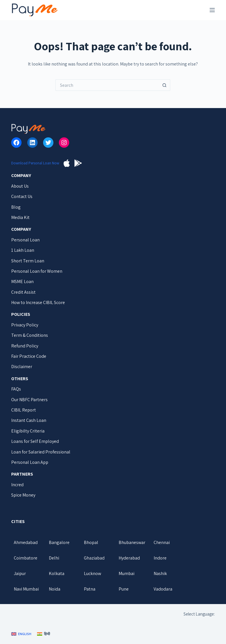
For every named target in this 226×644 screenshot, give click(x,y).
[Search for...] (107, 85)
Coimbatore (26, 558)
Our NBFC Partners (29, 400)
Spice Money (23, 495)
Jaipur (20, 573)
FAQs (16, 389)
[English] (21, 634)
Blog (16, 207)
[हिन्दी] (44, 634)
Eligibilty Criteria (28, 431)
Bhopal (91, 542)
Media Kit (20, 217)
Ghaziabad (94, 558)
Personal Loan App (30, 462)
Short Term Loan (28, 261)
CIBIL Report (24, 410)
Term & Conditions (30, 335)
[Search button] (165, 85)
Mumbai (126, 573)
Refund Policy (25, 346)
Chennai (162, 542)
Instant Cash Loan (29, 420)
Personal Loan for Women (37, 271)
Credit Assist (23, 292)
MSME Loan (22, 281)
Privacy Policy (25, 325)
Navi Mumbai (26, 589)
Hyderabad (129, 558)
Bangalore (59, 542)
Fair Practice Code (29, 356)
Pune (124, 589)
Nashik (160, 573)
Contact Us (22, 196)
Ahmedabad (26, 542)
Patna (90, 589)
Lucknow (92, 573)
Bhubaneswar (132, 542)
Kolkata (57, 573)
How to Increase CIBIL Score (38, 302)
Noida (55, 589)
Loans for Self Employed (35, 441)
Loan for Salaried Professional (41, 452)
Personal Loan (25, 240)
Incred (17, 485)
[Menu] (212, 10)
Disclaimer (22, 367)
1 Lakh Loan (23, 250)
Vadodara (163, 589)
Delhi (54, 558)
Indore (160, 558)
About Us (20, 186)
